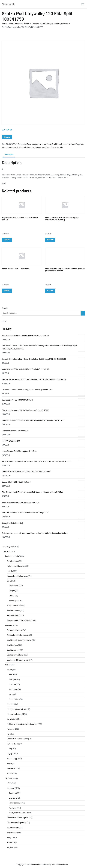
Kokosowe (13, 793)
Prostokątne (13, 601)
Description (9, 155)
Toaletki (10, 843)
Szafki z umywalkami (15, 655)
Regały (10, 754)
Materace (11, 788)
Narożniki (11, 729)
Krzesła (10, 571)
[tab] (9, 155)
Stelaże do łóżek (13, 828)
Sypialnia (9, 778)
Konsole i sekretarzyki (15, 714)
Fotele (9, 670)
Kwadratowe (13, 586)
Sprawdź (7, 137)
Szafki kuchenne (13, 611)
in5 (82, 144)
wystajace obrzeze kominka (53, 147)
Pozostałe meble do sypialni (18, 818)
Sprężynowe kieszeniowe (18, 813)
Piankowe (12, 808)
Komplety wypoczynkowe (17, 709)
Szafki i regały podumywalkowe (55, 24)
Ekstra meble (8, 4)
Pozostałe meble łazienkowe (18, 635)
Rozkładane (13, 689)
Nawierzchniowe (15, 803)
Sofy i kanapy (12, 759)
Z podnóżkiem (14, 699)
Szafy (9, 838)
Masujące (12, 680)
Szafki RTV (11, 769)
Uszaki (11, 694)
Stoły (9, 581)
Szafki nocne (12, 833)
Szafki (9, 764)
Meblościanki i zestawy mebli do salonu (22, 724)
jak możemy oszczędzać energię (14, 147)
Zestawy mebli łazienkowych (18, 660)
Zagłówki (10, 848)
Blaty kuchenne (13, 561)
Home (4, 24)
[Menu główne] (83, 4)
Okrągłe (12, 591)
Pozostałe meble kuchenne (17, 576)
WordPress (63, 865)
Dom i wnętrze (15, 24)
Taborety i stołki (13, 616)
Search (4, 308)
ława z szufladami (34, 147)
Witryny (10, 773)
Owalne (12, 596)
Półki (9, 734)
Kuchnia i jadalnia (12, 556)
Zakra (53, 865)
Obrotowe (12, 684)
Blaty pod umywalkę (15, 630)
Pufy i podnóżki (13, 744)
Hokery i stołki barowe (15, 566)
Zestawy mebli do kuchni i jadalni (20, 620)
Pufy (10, 749)
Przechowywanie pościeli (17, 823)
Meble (27, 24)
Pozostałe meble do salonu (17, 739)
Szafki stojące (12, 645)
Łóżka (9, 783)
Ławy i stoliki (12, 719)
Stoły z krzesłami (13, 606)
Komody (10, 704)
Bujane (11, 675)
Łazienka (35, 24)
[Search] (83, 313)
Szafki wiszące (13, 650)
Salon (7, 665)
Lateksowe (13, 798)
